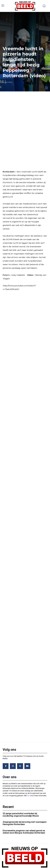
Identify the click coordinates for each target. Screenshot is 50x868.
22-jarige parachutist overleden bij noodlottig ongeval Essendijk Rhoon (21, 800)
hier (28, 781)
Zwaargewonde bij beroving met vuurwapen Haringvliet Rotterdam (25, 808)
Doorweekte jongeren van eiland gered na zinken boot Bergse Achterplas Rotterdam (24, 817)
